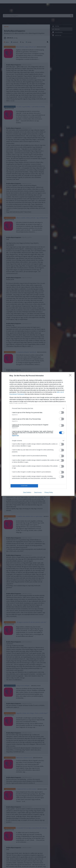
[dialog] (38, 434)
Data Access (38, 492)
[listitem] (38, 408)
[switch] (62, 412)
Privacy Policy (49, 492)
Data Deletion (27, 492)
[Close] (71, 376)
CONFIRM (24, 486)
